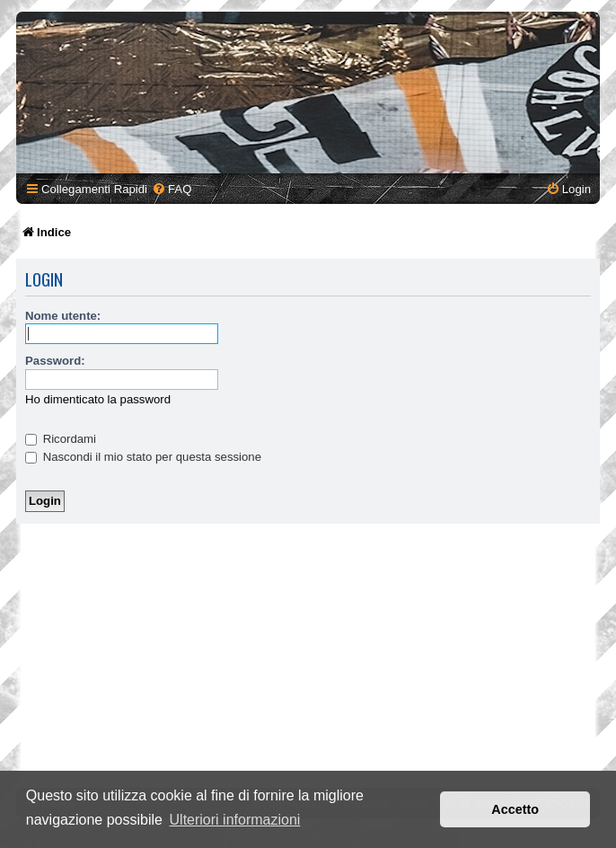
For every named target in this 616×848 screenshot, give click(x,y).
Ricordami (61, 439)
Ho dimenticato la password (98, 399)
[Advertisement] (308, 658)
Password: (55, 361)
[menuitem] (172, 189)
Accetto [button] (515, 809)
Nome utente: (63, 316)
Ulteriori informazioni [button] (235, 820)
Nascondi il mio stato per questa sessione (143, 457)
